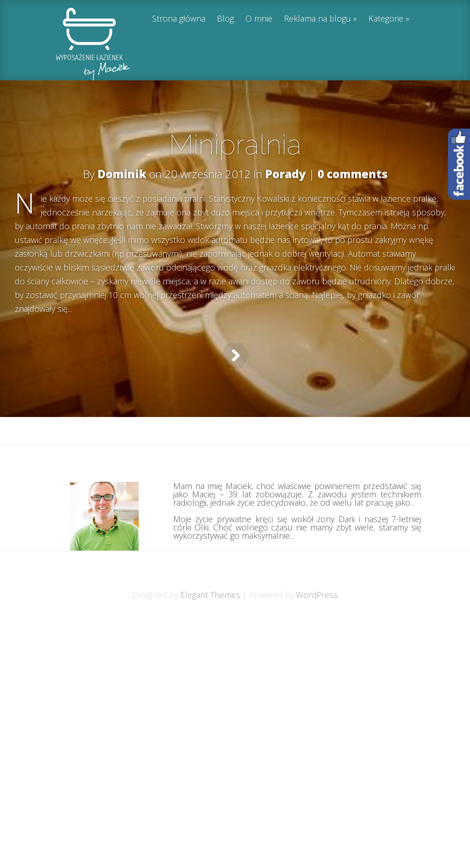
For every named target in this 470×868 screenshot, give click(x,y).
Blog (225, 19)
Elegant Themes (210, 618)
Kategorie (386, 19)
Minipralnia (235, 145)
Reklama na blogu (317, 19)
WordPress (317, 618)
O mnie (259, 19)
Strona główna (179, 19)
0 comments (353, 174)
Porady (286, 174)
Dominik (122, 174)
